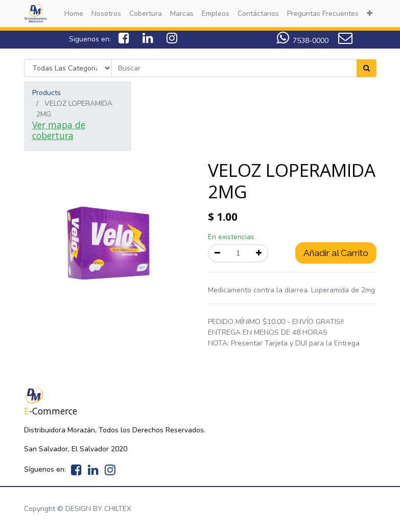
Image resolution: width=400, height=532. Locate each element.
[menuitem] (74, 14)
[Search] (367, 68)
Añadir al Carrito (336, 253)
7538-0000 (311, 41)
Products (46, 93)
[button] (370, 14)
